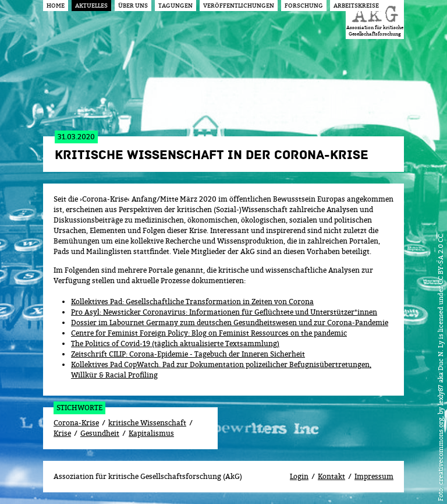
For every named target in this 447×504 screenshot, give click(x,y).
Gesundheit (100, 433)
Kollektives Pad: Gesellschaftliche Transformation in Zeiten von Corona (192, 302)
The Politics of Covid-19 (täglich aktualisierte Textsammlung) (175, 343)
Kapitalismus (151, 433)
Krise (62, 433)
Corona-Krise (76, 423)
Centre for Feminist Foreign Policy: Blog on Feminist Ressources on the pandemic (209, 333)
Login (299, 476)
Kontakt (331, 476)
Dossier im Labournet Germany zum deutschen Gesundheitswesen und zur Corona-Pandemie (230, 323)
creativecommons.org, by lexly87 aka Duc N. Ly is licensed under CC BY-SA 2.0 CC (440, 360)
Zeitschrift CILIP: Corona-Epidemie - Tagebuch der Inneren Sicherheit (188, 354)
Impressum (374, 476)
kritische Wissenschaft (147, 423)
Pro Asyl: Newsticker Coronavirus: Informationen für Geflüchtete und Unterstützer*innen (224, 312)
